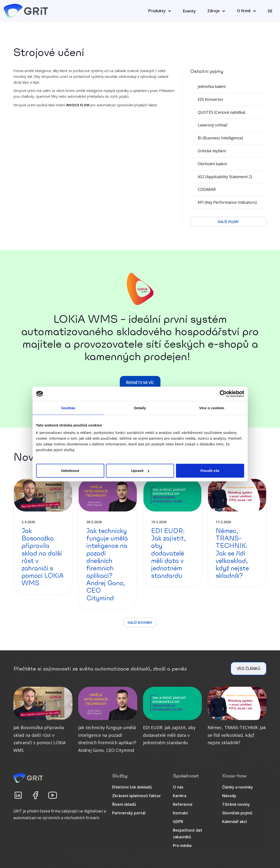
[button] (160, 11)
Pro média (182, 845)
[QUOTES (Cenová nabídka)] (228, 113)
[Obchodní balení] (228, 164)
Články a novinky (238, 787)
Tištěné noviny (236, 804)
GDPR (178, 822)
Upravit (140, 471)
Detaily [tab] (140, 408)
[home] (27, 11)
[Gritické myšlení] (228, 151)
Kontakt (181, 813)
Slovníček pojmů (237, 813)
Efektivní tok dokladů (132, 787)
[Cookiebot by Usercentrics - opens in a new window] (223, 394)
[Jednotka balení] (228, 87)
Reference (183, 804)
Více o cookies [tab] (212, 408)
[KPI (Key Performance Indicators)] (228, 203)
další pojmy (228, 222)
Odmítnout (70, 471)
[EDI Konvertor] (228, 100)
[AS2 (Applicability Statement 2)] (228, 177)
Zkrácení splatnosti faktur (137, 796)
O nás (178, 787)
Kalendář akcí (234, 822)
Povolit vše (210, 471)
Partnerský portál (129, 813)
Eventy (189, 11)
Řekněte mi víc (140, 383)
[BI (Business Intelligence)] (228, 138)
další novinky (140, 622)
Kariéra (180, 796)
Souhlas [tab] (68, 408)
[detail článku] (43, 537)
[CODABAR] (228, 190)
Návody (229, 796)
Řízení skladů (124, 804)
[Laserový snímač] (228, 125)
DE (270, 11)
